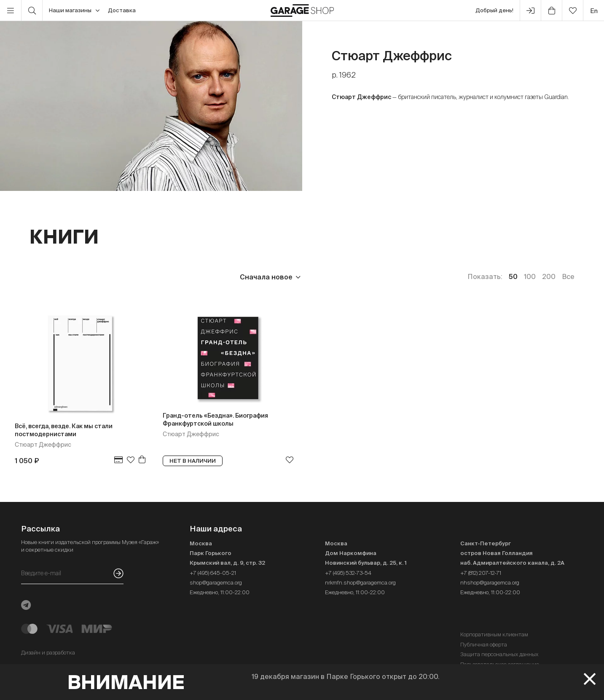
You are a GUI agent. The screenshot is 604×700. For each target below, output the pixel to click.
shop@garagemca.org (216, 583)
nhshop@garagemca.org (490, 583)
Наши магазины (74, 11)
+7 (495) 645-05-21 (213, 573)
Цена (38, 277)
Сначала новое (266, 277)
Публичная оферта (484, 645)
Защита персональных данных (499, 654)
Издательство (96, 277)
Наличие (201, 277)
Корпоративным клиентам (494, 634)
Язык (154, 277)
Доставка (122, 10)
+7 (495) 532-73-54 (348, 573)
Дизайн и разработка (48, 653)
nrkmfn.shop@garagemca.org (360, 583)
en (594, 11)
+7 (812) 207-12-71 (481, 573)
